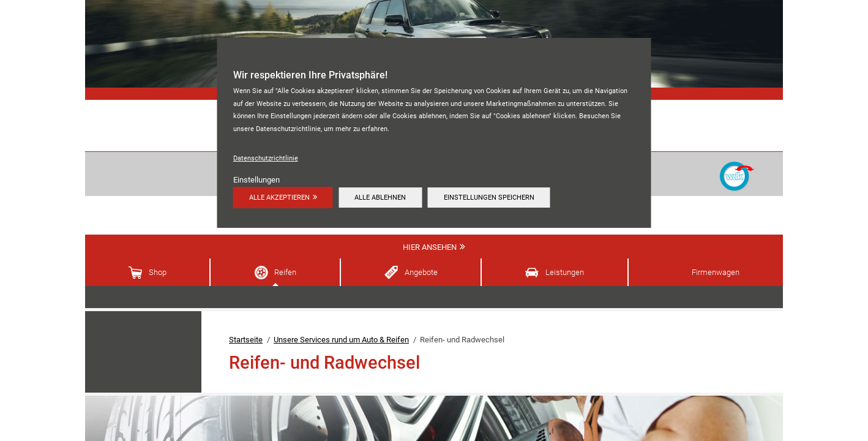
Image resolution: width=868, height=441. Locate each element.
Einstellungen (256, 180)
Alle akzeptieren (279, 197)
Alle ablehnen (380, 197)
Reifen (285, 272)
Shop (158, 272)
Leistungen (565, 272)
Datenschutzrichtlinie (266, 158)
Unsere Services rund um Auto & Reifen (341, 340)
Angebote (421, 272)
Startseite (246, 340)
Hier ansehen (430, 247)
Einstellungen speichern (489, 197)
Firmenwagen (716, 272)
